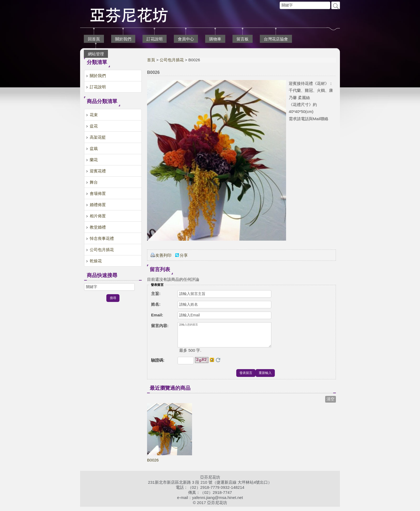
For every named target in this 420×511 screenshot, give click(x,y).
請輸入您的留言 (224, 337)
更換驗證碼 (218, 364)
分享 (184, 255)
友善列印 (163, 255)
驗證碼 (158, 364)
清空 (331, 403)
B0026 (153, 464)
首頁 (151, 60)
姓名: (156, 304)
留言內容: (160, 326)
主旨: (156, 294)
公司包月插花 (172, 60)
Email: (157, 315)
